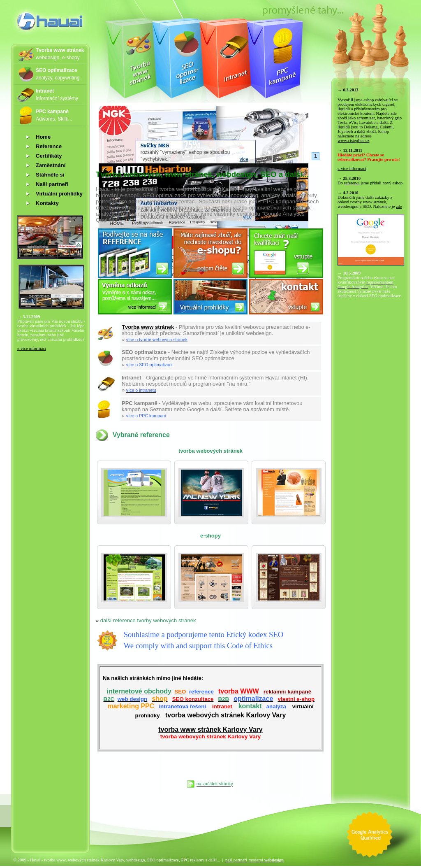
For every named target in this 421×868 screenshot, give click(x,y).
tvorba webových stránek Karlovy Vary (226, 715)
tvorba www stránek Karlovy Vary (210, 733)
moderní (266, 860)
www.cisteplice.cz (353, 141)
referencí (352, 183)
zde (399, 206)
